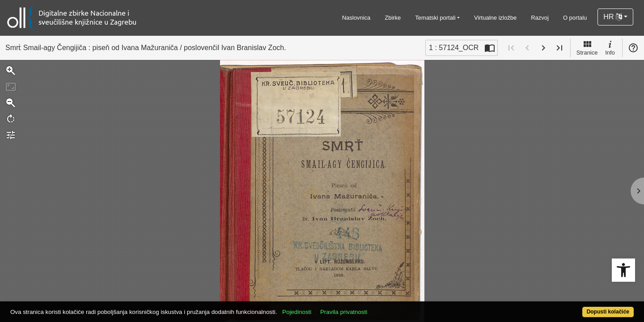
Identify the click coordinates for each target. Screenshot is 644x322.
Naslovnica (356, 18)
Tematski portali (435, 18)
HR (613, 17)
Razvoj (540, 18)
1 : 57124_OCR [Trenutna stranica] (454, 48)
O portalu (575, 18)
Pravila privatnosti (376, 307)
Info (610, 47)
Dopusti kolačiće (573, 307)
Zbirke (393, 18)
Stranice (587, 47)
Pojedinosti (329, 307)
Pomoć (633, 48)
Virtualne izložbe (495, 18)
